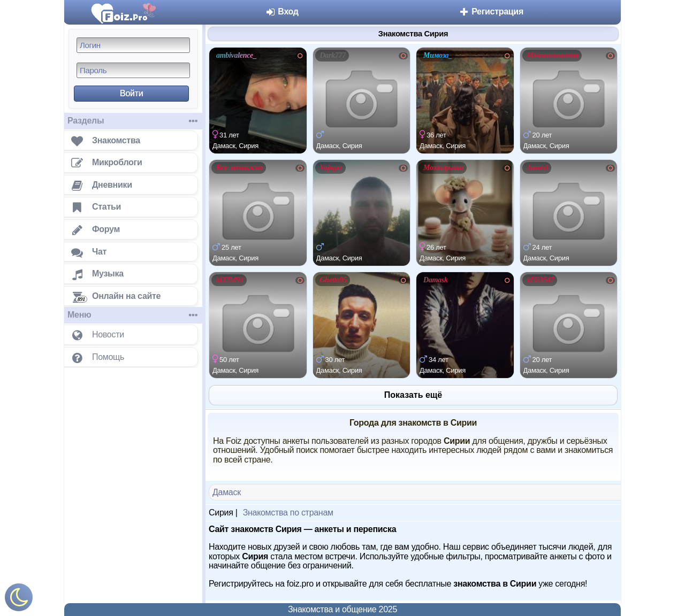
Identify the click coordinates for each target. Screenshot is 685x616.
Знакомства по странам (288, 513)
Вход (282, 11)
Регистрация (491, 11)
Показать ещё (413, 395)
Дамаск (227, 492)
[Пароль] (133, 70)
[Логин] (133, 45)
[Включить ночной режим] (19, 600)
